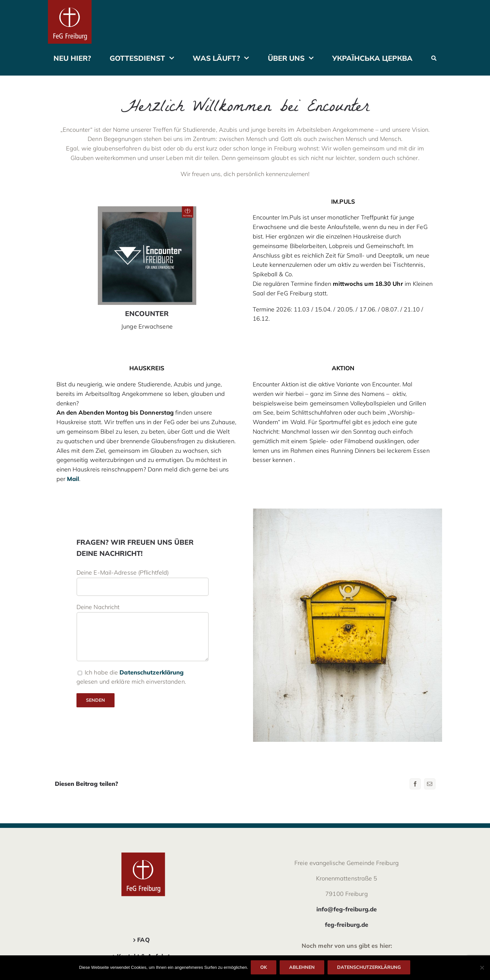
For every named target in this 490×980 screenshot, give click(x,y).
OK (264, 968)
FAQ (143, 940)
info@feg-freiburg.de (347, 909)
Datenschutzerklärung (151, 672)
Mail (73, 479)
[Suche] (434, 58)
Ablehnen (303, 968)
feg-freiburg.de (347, 925)
